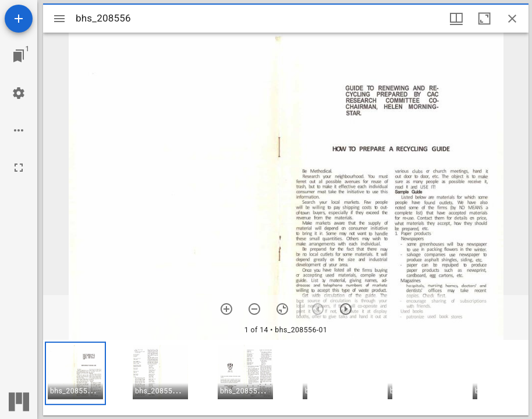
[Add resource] (19, 19)
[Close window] (512, 19)
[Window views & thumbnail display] (456, 19)
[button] (75, 373)
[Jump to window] (19, 56)
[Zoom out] (254, 309)
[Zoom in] (226, 309)
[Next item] (346, 309)
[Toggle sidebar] (59, 19)
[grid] (286, 378)
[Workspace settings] (19, 93)
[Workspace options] (19, 130)
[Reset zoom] (282, 309)
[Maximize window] (484, 19)
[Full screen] (19, 168)
